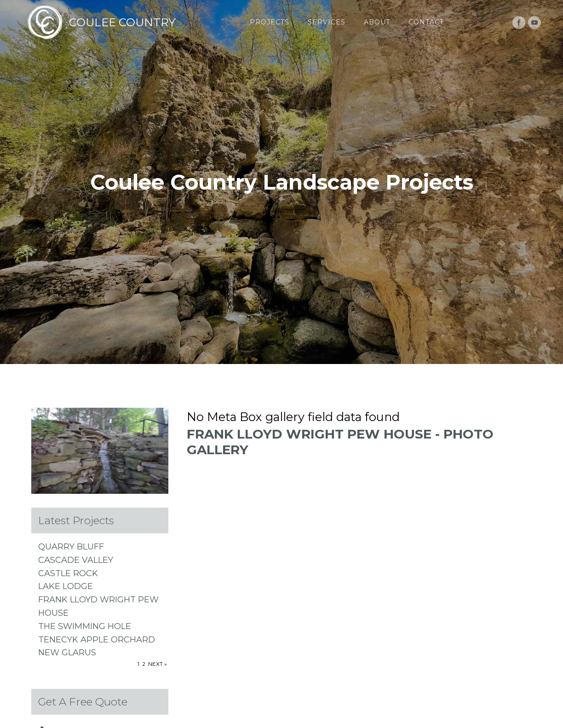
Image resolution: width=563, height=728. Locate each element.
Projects (270, 22)
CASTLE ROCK (68, 573)
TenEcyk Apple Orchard (97, 640)
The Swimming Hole (85, 626)
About (377, 22)
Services (327, 22)
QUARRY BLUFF (71, 547)
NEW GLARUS (67, 653)
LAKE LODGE (66, 586)
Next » (158, 664)
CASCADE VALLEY (76, 560)
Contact (426, 22)
